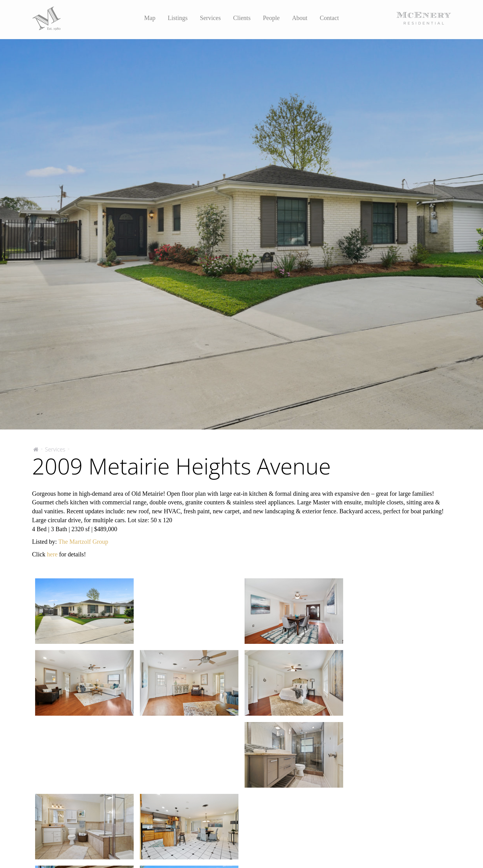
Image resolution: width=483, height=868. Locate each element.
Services (210, 18)
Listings (178, 18)
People (271, 18)
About (300, 18)
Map (150, 18)
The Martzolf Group (83, 542)
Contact (329, 18)
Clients (242, 18)
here (52, 554)
